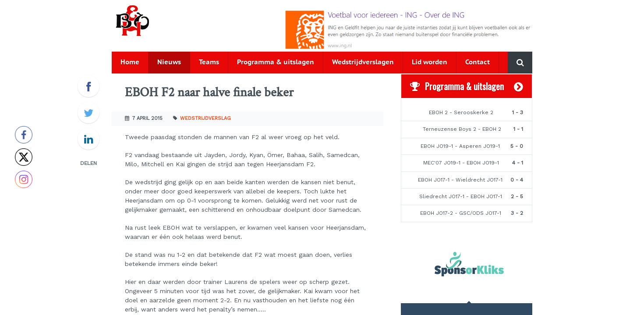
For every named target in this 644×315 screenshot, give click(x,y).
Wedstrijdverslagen (363, 62)
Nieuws (169, 62)
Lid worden (430, 62)
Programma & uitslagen (276, 62)
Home (130, 62)
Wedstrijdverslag (205, 118)
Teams (209, 62)
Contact (478, 62)
